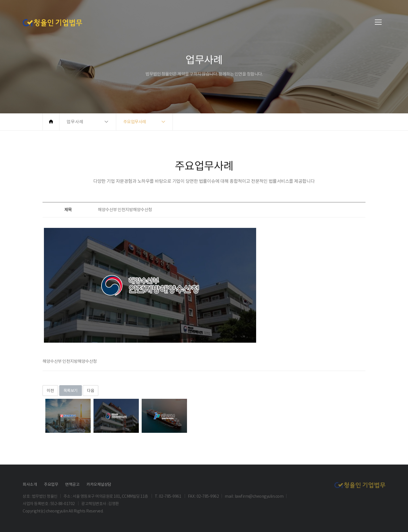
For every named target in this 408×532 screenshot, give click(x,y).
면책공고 (72, 484)
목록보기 (71, 391)
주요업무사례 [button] (135, 122)
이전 (50, 391)
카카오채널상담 (99, 484)
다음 (91, 391)
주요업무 (51, 484)
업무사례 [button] (75, 122)
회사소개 (30, 484)
